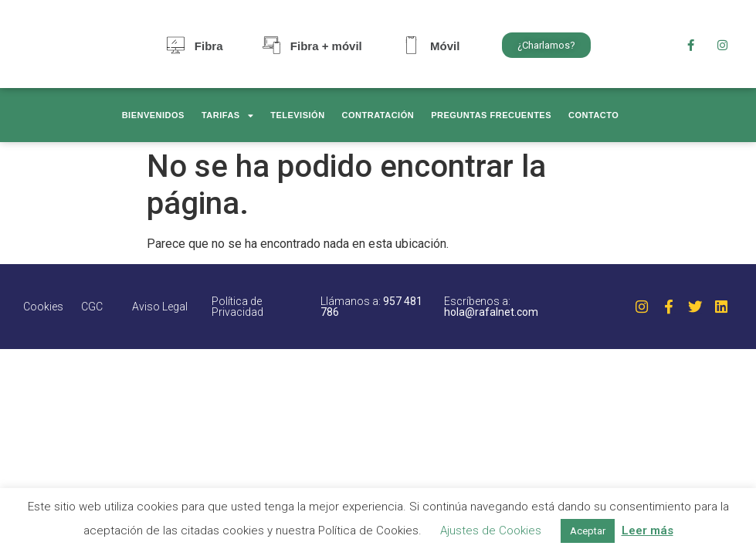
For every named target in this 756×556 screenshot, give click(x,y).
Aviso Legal (160, 307)
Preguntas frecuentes (491, 115)
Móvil (445, 46)
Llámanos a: (371, 307)
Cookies (43, 307)
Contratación (378, 115)
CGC (92, 307)
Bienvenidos (153, 115)
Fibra (209, 46)
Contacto (593, 115)
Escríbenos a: (491, 307)
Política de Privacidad (237, 307)
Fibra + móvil (326, 46)
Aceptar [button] (588, 531)
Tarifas (227, 115)
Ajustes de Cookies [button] (491, 531)
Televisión (297, 115)
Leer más (648, 531)
